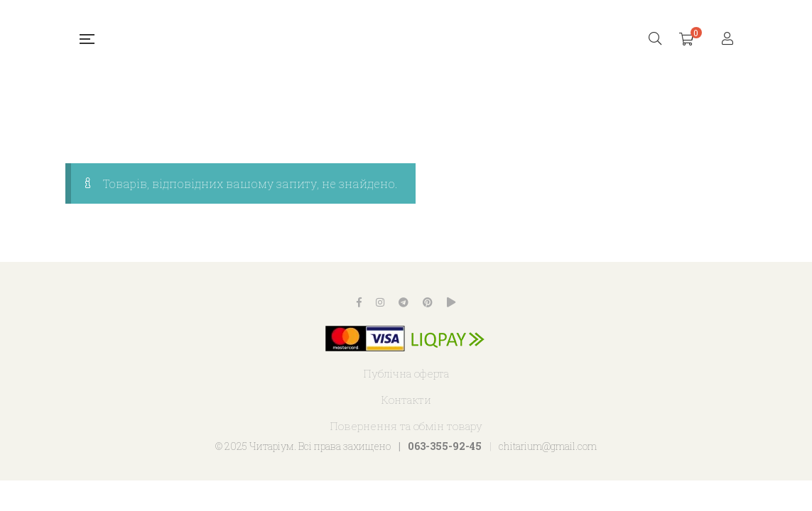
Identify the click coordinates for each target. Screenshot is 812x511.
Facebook (359, 302)
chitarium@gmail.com (548, 446)
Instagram (380, 302)
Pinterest (428, 302)
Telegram (404, 302)
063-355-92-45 (445, 446)
